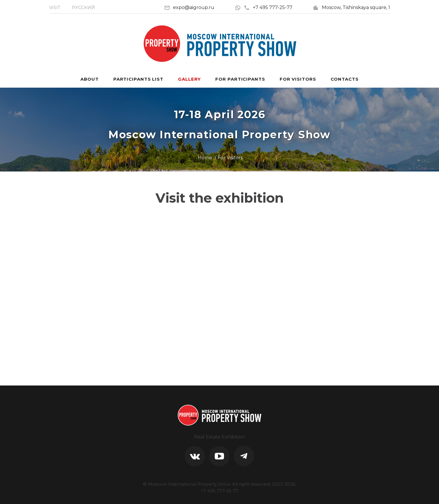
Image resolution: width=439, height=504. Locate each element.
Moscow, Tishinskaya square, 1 (356, 7)
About (90, 79)
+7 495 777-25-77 (268, 7)
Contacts (345, 79)
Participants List (138, 79)
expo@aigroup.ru (194, 7)
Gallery (189, 79)
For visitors (298, 79)
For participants (240, 79)
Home (205, 158)
